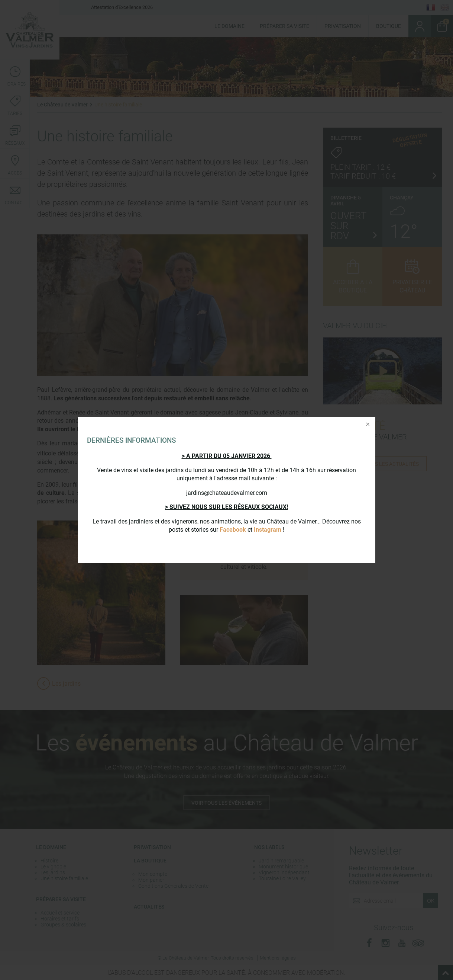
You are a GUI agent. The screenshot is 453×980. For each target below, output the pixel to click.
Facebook (233, 530)
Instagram (268, 530)
